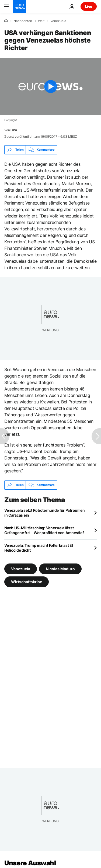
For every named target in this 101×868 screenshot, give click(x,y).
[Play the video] (50, 87)
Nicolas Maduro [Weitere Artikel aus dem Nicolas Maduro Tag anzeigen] (60, 569)
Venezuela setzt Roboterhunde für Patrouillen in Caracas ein (45, 513)
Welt (41, 21)
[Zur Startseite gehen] (19, 6)
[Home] (6, 21)
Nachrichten (23, 21)
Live (89, 6)
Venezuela (58, 21)
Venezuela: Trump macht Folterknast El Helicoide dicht (39, 548)
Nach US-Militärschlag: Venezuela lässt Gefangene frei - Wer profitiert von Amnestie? (44, 530)
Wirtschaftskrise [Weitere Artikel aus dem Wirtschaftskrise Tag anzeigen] (27, 582)
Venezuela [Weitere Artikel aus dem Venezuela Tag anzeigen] (21, 569)
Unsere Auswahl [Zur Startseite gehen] (30, 863)
